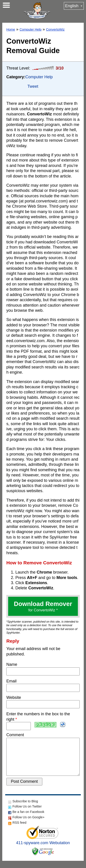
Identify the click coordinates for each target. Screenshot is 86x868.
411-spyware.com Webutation (43, 850)
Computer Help (30, 29)
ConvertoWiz (55, 29)
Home (11, 29)
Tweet (33, 86)
